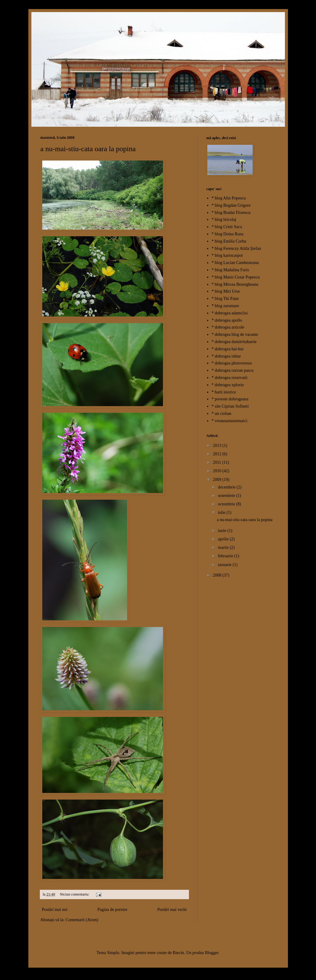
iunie (223, 531)
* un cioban (221, 414)
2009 (218, 480)
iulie (222, 512)
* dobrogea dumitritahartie (234, 342)
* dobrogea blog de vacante (235, 334)
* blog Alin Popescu (229, 198)
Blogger (212, 953)
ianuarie (225, 565)
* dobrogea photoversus (232, 363)
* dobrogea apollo (227, 320)
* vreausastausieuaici (230, 421)
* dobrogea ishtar (226, 356)
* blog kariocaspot (227, 255)
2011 (217, 462)
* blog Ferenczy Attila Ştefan (236, 248)
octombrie (227, 504)
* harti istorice (224, 392)
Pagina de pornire (112, 910)
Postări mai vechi (172, 910)
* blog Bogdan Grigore (231, 205)
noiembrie (227, 496)
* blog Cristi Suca (227, 227)
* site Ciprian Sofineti (230, 406)
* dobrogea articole (228, 327)
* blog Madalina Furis (230, 270)
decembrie (227, 487)
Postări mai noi (55, 910)
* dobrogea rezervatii (230, 378)
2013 (218, 445)
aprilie (224, 539)
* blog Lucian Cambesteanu (235, 263)
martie (224, 547)
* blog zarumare (225, 306)
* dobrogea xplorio (228, 385)
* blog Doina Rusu (227, 234)
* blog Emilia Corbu (229, 241)
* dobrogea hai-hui (228, 349)
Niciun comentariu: (75, 894)
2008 (218, 575)
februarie (226, 556)
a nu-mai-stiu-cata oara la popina (88, 149)
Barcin (179, 953)
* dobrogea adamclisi (230, 313)
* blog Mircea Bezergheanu (235, 284)
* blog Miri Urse (226, 291)
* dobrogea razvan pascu (233, 370)
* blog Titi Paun (225, 299)
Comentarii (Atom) (82, 920)
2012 (218, 454)
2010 (218, 471)
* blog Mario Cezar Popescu (236, 277)
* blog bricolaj (224, 220)
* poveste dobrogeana (230, 399)
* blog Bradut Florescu (231, 213)
